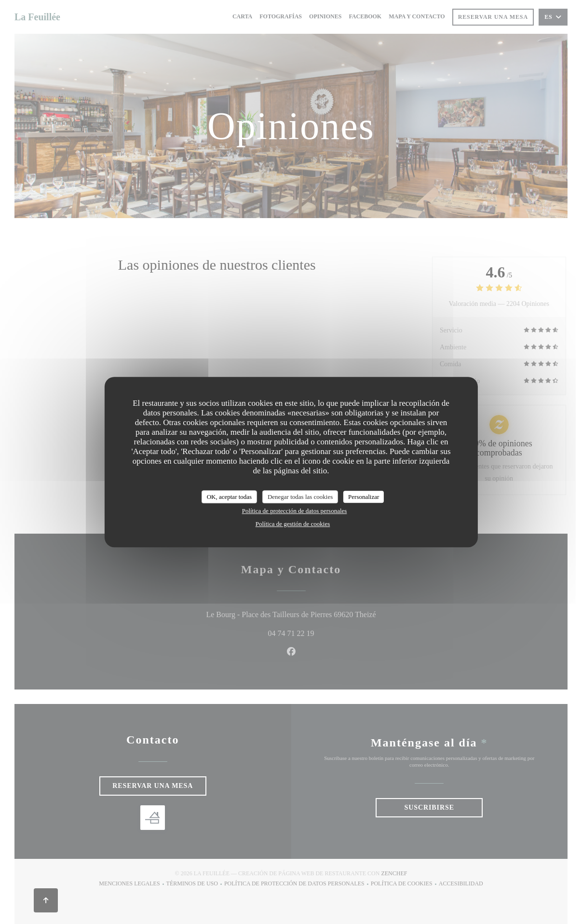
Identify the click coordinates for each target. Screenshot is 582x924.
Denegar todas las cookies (300, 497)
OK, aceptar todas (230, 497)
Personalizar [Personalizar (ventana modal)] (364, 497)
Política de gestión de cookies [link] (293, 524)
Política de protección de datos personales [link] (295, 511)
